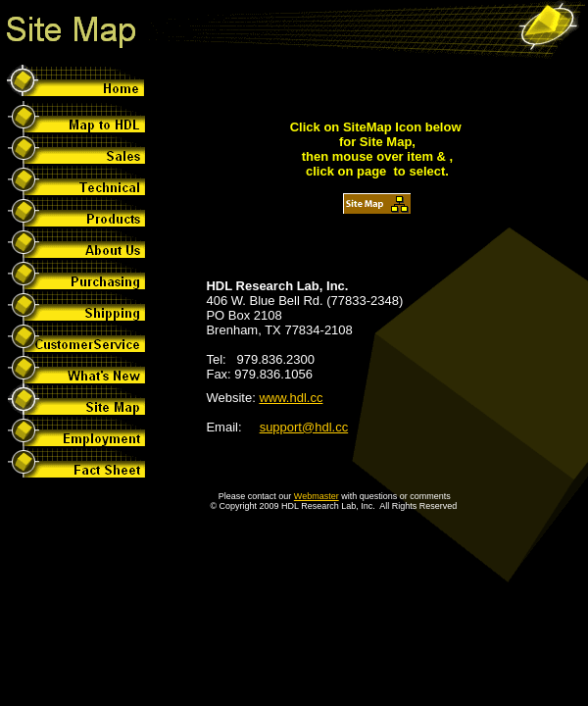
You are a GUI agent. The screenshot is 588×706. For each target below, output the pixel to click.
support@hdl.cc (304, 427)
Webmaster (317, 496)
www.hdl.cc (291, 398)
